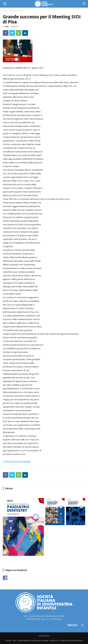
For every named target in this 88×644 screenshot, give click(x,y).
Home (5, 10)
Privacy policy (44, 636)
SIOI (7, 27)
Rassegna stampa (17, 10)
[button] (84, 4)
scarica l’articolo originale (16, 461)
